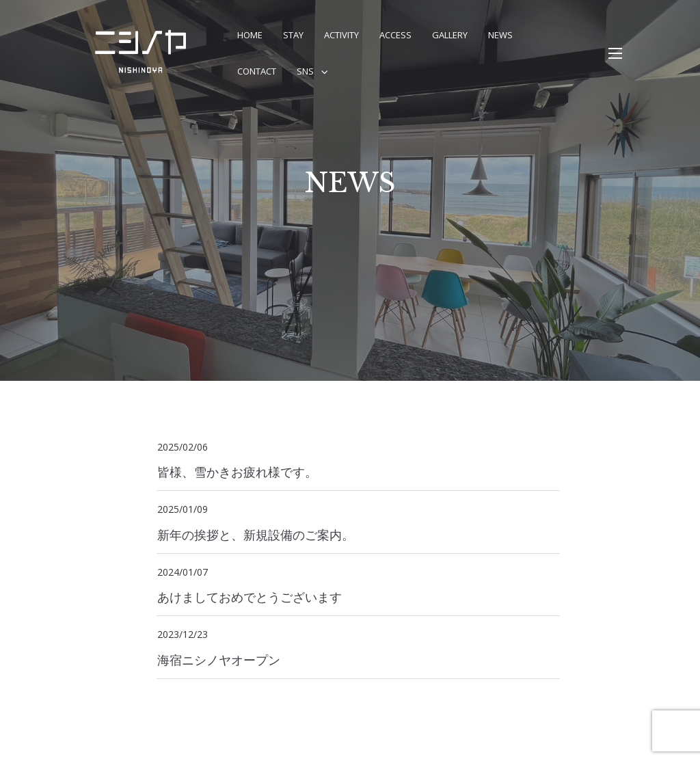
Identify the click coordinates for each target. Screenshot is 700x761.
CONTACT (257, 71)
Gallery (450, 35)
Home (250, 35)
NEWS (500, 35)
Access (395, 35)
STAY (293, 35)
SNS (305, 71)
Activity (341, 35)
